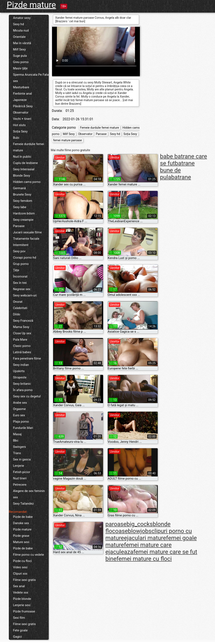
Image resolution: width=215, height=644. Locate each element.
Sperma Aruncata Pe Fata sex (31, 78)
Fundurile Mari (23, 428)
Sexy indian (21, 365)
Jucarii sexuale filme (27, 232)
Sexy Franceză (23, 321)
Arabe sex (20, 403)
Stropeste (20, 377)
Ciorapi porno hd (25, 258)
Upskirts (19, 371)
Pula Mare (20, 340)
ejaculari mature (145, 538)
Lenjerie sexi (22, 605)
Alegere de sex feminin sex (29, 494)
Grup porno (21, 264)
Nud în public (22, 157)
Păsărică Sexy (23, 106)
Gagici (17, 637)
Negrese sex (22, 289)
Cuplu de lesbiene (25, 163)
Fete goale (20, 630)
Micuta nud (21, 30)
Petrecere (20, 485)
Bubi (16, 138)
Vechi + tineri (22, 119)
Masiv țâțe (20, 68)
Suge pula (20, 56)
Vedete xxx (21, 592)
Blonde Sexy (22, 176)
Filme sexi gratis (24, 580)
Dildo (17, 314)
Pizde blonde (22, 599)
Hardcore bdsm (24, 213)
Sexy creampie (23, 220)
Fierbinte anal (22, 94)
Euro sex (19, 415)
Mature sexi (21, 542)
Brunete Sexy (22, 194)
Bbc (16, 440)
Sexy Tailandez (23, 504)
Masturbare (21, 87)
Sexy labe (20, 207)
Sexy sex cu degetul (27, 396)
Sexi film (19, 618)
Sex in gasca (22, 459)
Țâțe (16, 270)
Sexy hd (18, 24)
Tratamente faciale (26, 239)
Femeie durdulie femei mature (29, 147)
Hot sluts (19, 125)
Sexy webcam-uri (25, 295)
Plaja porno (21, 422)
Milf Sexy (19, 49)
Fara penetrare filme (27, 358)
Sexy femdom (23, 201)
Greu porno (21, 62)
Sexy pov (19, 251)
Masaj (17, 434)
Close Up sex (22, 333)
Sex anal (19, 586)
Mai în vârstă (22, 43)
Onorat (18, 302)
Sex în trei (20, 283)
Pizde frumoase (24, 611)
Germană (19, 188)
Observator (21, 112)
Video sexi (20, 567)
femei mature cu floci (144, 559)
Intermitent (21, 245)
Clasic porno (22, 346)
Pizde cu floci (22, 561)
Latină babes (22, 352)
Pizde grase (21, 536)
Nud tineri (20, 478)
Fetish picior (22, 472)
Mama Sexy (21, 327)
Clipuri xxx (20, 574)
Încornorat (20, 276)
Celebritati (20, 308)
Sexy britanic (22, 384)
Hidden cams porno (27, 182)
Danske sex (21, 523)
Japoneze (20, 100)
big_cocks (140, 524)
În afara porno (23, 390)
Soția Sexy (20, 131)
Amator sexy (22, 18)
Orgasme (19, 409)
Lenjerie (19, 466)
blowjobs (140, 531)
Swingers (19, 447)
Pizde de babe (23, 517)
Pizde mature (31, 5)
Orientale (19, 37)
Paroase (19, 226)
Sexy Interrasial (24, 169)
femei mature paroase (68, 140)
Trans (17, 453)
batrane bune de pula (177, 170)
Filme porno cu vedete (28, 555)
